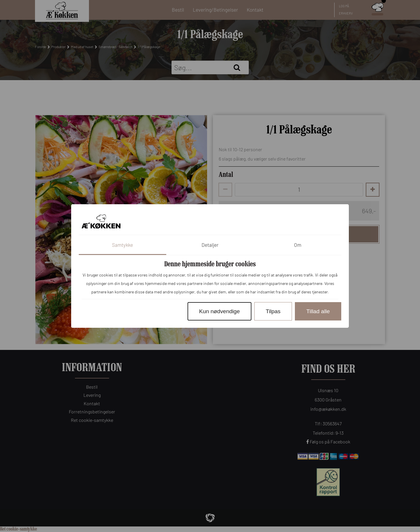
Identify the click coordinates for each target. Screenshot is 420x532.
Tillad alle (318, 311)
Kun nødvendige (219, 311)
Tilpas (273, 311)
